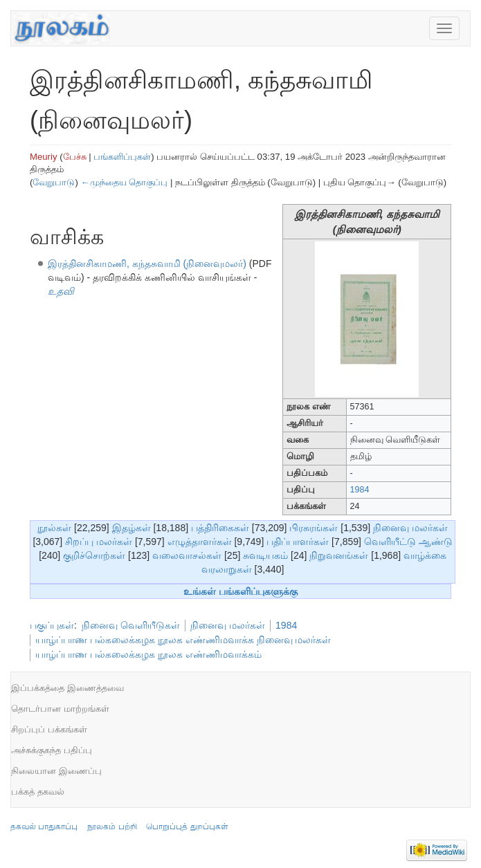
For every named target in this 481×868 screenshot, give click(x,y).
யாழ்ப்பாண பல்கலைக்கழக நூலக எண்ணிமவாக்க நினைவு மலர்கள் (183, 640)
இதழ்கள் (131, 528)
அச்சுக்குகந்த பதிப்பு (52, 750)
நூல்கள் (54, 528)
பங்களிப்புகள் (122, 157)
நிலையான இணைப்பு (56, 771)
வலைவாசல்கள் (187, 555)
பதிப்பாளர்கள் (298, 542)
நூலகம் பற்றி (112, 827)
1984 (360, 490)
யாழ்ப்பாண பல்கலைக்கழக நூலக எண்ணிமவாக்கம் (148, 654)
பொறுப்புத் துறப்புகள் (187, 827)
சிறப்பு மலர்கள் (99, 542)
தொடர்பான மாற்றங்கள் (60, 709)
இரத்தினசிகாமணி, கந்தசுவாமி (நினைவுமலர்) (147, 264)
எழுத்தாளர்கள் (200, 542)
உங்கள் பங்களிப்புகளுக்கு (241, 591)
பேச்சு (75, 157)
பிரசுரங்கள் (314, 528)
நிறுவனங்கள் (339, 555)
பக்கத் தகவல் (38, 792)
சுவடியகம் (265, 555)
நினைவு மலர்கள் (410, 528)
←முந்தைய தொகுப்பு (124, 182)
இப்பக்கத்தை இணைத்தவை (67, 688)
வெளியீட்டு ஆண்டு (408, 542)
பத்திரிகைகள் (220, 528)
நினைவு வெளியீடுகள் (131, 625)
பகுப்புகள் (52, 625)
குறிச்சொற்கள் (94, 555)
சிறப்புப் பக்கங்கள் (49, 729)
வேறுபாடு (54, 182)
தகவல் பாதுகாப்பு (44, 827)
